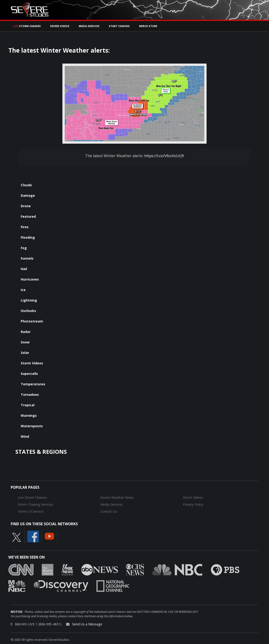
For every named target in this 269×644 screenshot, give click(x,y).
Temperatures (33, 384)
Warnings (29, 415)
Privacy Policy (193, 504)
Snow (25, 342)
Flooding (28, 237)
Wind (25, 436)
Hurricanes (30, 279)
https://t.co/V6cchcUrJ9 (164, 156)
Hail (24, 269)
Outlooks (28, 311)
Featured (28, 216)
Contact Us (109, 511)
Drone (26, 206)
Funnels (27, 258)
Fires (25, 227)
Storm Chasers (27, 26)
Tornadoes (30, 395)
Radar (26, 332)
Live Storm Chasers (32, 497)
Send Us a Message (87, 624)
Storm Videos (32, 363)
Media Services (89, 26)
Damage (28, 195)
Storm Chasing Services (35, 504)
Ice (23, 290)
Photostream (32, 321)
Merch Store (148, 26)
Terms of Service (31, 511)
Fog (24, 248)
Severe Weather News (117, 497)
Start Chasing (119, 26)
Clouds (26, 185)
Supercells (29, 374)
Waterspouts (32, 426)
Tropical (28, 405)
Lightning (29, 300)
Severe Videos (60, 26)
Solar (25, 353)
